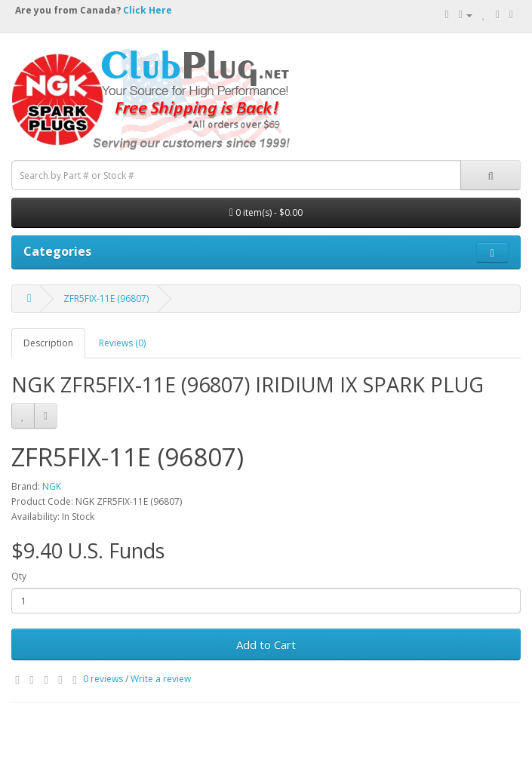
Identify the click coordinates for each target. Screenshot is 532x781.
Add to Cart (266, 644)
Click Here (148, 10)
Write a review (161, 679)
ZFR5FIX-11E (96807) (106, 298)
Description (48, 343)
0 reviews (103, 679)
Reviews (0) (122, 343)
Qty (19, 576)
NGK (52, 486)
